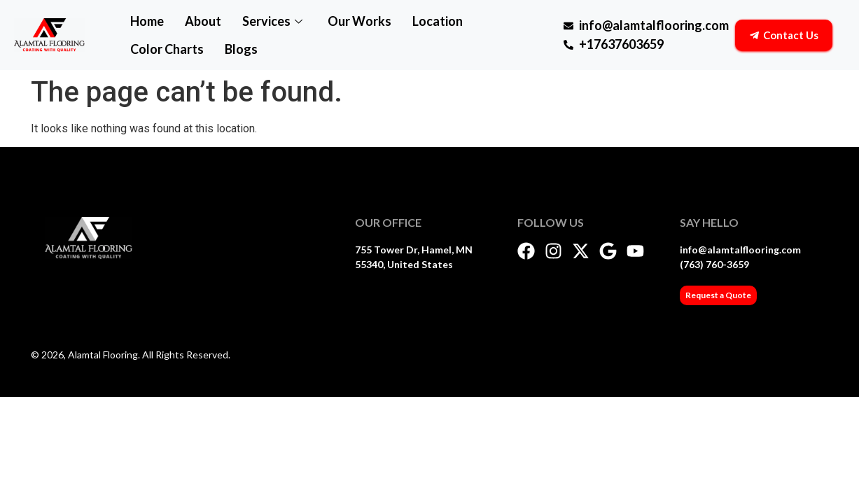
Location (438, 21)
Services (272, 21)
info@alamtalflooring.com (740, 250)
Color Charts (167, 49)
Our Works (359, 21)
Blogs (241, 49)
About (203, 21)
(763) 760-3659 (714, 264)
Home (147, 21)
